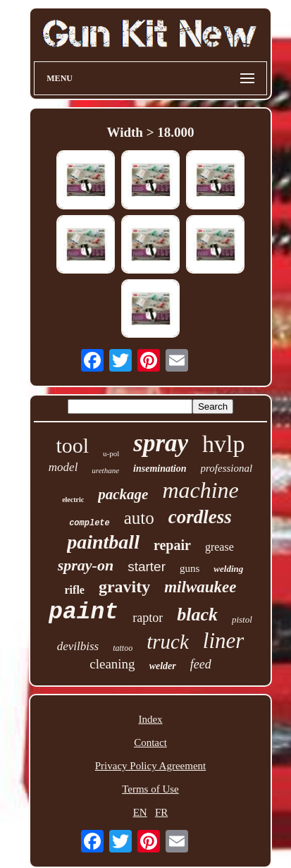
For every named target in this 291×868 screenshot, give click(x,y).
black (197, 615)
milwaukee (200, 587)
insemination (160, 469)
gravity (124, 587)
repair (172, 545)
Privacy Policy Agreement (150, 766)
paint (83, 612)
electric (73, 500)
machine (200, 490)
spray (161, 443)
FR (161, 812)
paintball (103, 542)
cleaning (112, 664)
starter (147, 567)
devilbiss (78, 646)
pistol (242, 619)
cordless (200, 517)
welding (228, 569)
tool (72, 445)
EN (140, 812)
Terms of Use (150, 789)
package (123, 494)
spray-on (86, 565)
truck (168, 642)
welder (163, 666)
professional (227, 468)
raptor (148, 618)
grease (219, 547)
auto (139, 518)
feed (201, 664)
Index (150, 719)
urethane (105, 470)
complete (89, 523)
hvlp (223, 444)
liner (224, 641)
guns (190, 568)
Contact (150, 742)
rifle (75, 590)
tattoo (123, 648)
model (63, 467)
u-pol (111, 453)
